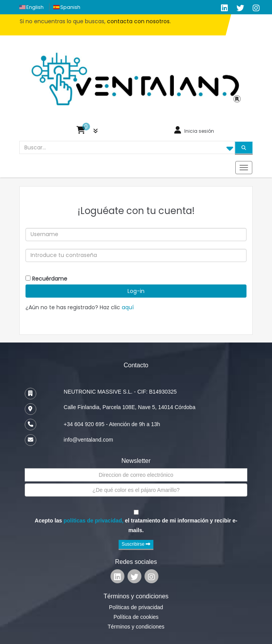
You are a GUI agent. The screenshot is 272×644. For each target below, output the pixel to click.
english (35, 7)
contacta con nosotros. (139, 21)
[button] (87, 132)
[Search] (244, 148)
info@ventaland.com (88, 440)
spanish (70, 7)
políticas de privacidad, (94, 521)
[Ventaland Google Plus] (256, 8)
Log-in (136, 291)
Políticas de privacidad (136, 607)
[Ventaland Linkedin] (117, 578)
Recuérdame (50, 279)
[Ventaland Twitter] (240, 8)
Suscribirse (136, 544)
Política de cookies (136, 617)
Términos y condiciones (136, 627)
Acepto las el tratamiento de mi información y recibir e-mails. (136, 525)
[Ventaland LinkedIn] (224, 8)
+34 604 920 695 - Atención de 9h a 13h (112, 424)
